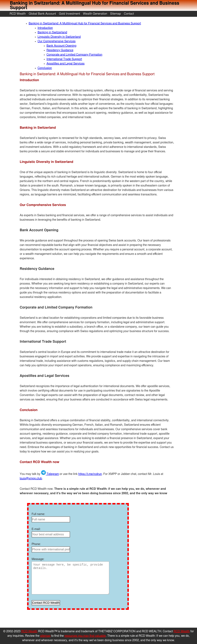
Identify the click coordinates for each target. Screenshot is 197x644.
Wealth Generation (95, 14)
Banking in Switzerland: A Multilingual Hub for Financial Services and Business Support (85, 23)
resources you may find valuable (85, 636)
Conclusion (45, 68)
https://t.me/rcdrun (90, 474)
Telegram (50, 474)
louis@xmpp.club (31, 478)
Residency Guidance (60, 50)
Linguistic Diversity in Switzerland (59, 37)
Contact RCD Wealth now (39, 462)
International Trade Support (64, 59)
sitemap (45, 636)
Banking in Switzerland (52, 32)
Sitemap (115, 14)
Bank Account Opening (61, 46)
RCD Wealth (18, 14)
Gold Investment (69, 14)
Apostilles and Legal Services (65, 64)
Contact (129, 14)
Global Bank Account (42, 14)
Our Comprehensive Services (56, 41)
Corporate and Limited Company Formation (74, 55)
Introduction (45, 28)
